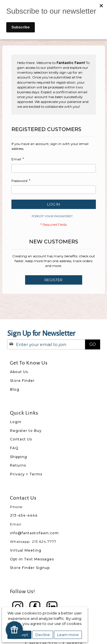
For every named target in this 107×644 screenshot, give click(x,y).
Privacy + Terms (26, 474)
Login (16, 422)
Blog (15, 389)
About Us (19, 372)
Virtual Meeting (26, 550)
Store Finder (22, 381)
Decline (43, 635)
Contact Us (21, 439)
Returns (18, 465)
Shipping (19, 457)
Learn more (68, 635)
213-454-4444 (24, 515)
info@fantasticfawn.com (34, 533)
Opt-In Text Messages (32, 559)
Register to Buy (26, 431)
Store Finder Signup (30, 568)
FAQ (14, 448)
